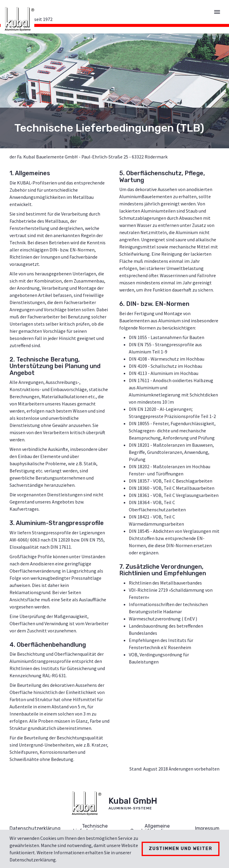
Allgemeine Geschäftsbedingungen (157, 828)
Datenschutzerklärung (35, 828)
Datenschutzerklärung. (33, 860)
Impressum (207, 828)
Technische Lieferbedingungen (95, 828)
